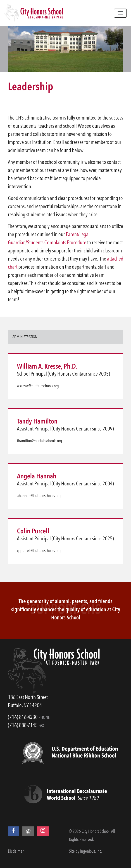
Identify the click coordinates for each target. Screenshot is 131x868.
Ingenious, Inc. (91, 852)
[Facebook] (14, 831)
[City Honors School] (34, 13)
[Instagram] (43, 831)
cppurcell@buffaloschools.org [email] (39, 551)
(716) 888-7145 (23, 726)
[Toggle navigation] (120, 13)
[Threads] (28, 831)
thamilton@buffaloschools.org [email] (39, 441)
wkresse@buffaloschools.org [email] (38, 386)
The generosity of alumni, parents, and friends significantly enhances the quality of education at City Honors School (66, 610)
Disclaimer (16, 852)
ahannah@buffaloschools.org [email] (39, 496)
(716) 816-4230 (23, 717)
